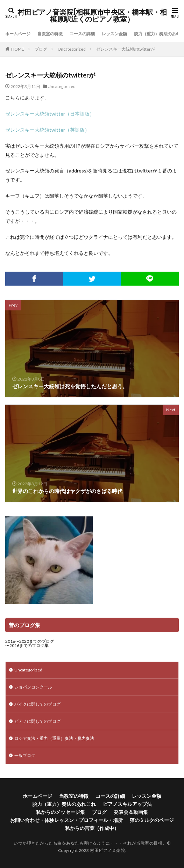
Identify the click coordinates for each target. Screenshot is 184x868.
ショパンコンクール (33, 687)
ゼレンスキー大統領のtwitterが (126, 49)
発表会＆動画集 (131, 812)
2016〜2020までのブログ (30, 641)
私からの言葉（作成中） (92, 828)
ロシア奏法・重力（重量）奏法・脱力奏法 (54, 738)
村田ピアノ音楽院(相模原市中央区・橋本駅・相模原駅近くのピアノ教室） (92, 16)
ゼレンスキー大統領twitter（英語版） (47, 130)
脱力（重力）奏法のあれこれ (64, 804)
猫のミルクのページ (152, 820)
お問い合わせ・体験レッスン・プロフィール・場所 (66, 820)
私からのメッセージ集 (61, 812)
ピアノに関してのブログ (37, 721)
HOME (18, 49)
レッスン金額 (114, 34)
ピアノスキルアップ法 (127, 804)
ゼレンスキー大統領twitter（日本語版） (50, 114)
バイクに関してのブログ (37, 704)
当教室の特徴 (50, 34)
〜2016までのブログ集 (27, 645)
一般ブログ (25, 755)
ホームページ (18, 34)
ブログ (41, 49)
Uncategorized (72, 49)
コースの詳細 (82, 34)
